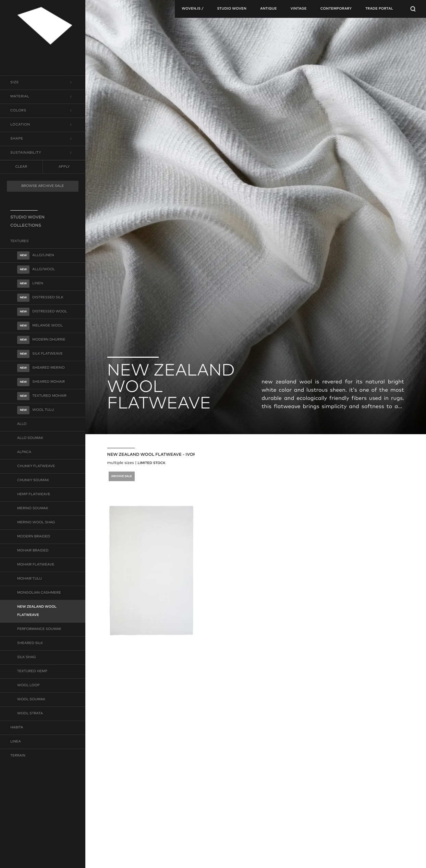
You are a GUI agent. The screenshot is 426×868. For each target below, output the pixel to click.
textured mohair (42, 396)
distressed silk (40, 298)
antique (269, 9)
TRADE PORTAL (379, 9)
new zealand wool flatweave (37, 611)
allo (22, 424)
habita (17, 728)
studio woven (232, 9)
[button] (43, 83)
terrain (18, 756)
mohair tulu (29, 579)
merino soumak (33, 509)
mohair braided (33, 551)
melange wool (40, 326)
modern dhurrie (41, 340)
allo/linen (36, 255)
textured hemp (32, 671)
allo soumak (30, 438)
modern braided (34, 537)
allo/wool (36, 270)
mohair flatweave (36, 565)
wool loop (28, 686)
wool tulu (36, 410)
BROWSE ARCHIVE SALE (42, 186)
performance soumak (39, 629)
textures (20, 241)
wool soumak (31, 700)
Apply (64, 167)
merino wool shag (36, 523)
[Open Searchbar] (413, 9)
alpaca (24, 452)
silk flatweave (40, 354)
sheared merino (41, 368)
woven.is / (192, 9)
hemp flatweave (34, 495)
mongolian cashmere (39, 593)
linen (30, 284)
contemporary (336, 9)
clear (21, 167)
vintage (299, 9)
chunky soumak (33, 480)
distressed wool (42, 312)
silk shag (27, 657)
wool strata (30, 714)
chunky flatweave (36, 466)
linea (16, 742)
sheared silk (30, 643)
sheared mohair (41, 382)
